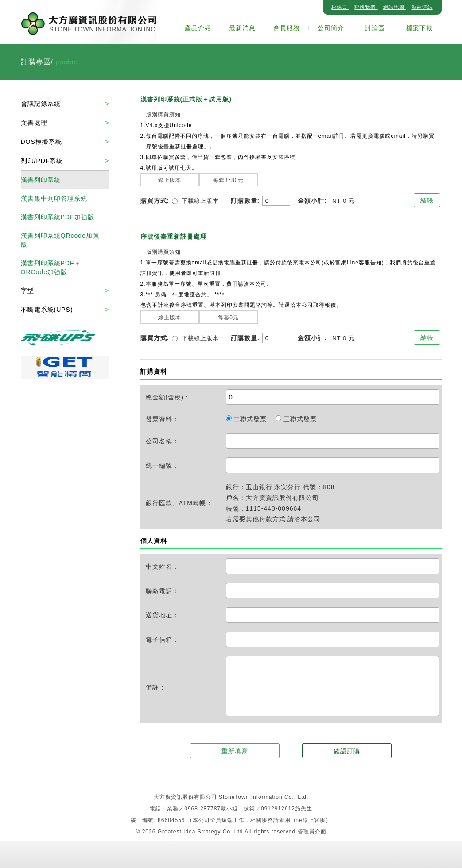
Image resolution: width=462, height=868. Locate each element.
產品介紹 (198, 28)
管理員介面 (312, 832)
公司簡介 (331, 28)
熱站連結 (422, 7)
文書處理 (34, 123)
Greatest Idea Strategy (190, 832)
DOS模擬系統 (41, 142)
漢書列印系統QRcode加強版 (60, 240)
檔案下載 (419, 28)
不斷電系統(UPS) (47, 310)
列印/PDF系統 (42, 161)
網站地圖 (395, 7)
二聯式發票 (248, 419)
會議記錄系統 (41, 104)
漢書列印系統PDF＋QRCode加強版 (51, 267)
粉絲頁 (340, 7)
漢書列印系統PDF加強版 (58, 217)
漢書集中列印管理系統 (54, 198)
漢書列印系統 (41, 180)
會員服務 (287, 28)
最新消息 (242, 28)
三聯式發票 (296, 419)
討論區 (375, 28)
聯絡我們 (366, 7)
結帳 (427, 200)
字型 (27, 291)
